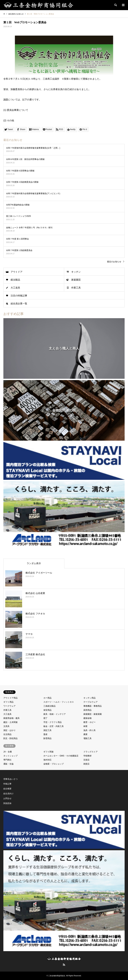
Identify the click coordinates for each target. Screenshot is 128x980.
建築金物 (87, 718)
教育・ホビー (89, 722)
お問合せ (7, 798)
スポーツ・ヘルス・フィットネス (59, 702)
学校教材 (87, 756)
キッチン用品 (89, 698)
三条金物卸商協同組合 (57, 976)
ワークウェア (9, 706)
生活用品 (7, 734)
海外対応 (47, 760)
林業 (85, 726)
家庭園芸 (76, 280)
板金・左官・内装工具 (54, 726)
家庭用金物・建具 (11, 718)
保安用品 (47, 710)
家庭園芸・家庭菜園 (93, 714)
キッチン (76, 272)
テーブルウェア (91, 702)
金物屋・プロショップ (54, 764)
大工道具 (15, 288)
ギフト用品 (8, 702)
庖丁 (45, 718)
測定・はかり (9, 730)
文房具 (6, 726)
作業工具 (76, 288)
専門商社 (7, 760)
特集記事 (7, 784)
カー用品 (47, 698)
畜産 (45, 734)
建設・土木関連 (10, 722)
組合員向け (8, 794)
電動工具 (87, 738)
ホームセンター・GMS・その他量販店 (61, 756)
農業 (85, 734)
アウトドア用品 (10, 698)
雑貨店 (86, 764)
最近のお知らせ (114, 262)
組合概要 (7, 789)
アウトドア (17, 272)
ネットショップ (10, 756)
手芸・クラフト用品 (53, 722)
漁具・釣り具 (89, 730)
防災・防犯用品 (10, 738)
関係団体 (7, 803)
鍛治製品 (15, 280)
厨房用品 (87, 710)
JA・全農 (8, 752)
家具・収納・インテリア (55, 714)
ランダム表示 (34, 563)
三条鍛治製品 (49, 706)
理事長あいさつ (10, 779)
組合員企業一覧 (19, 303)
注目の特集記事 (19, 296)
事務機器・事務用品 (93, 706)
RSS (64, 965)
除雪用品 (47, 738)
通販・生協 (8, 764)
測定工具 (47, 730)
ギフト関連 (48, 752)
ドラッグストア (91, 752)
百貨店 (86, 760)
